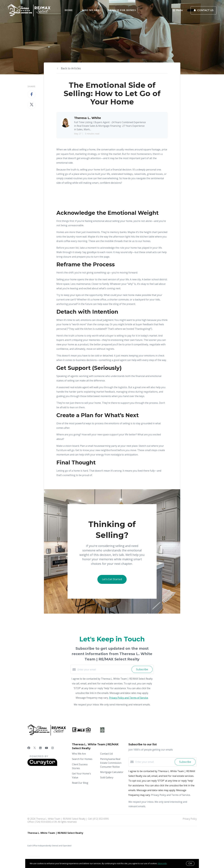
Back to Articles (71, 68)
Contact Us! (107, 754)
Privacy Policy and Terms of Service (129, 698)
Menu (178, 10)
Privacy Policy (190, 819)
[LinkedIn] (40, 748)
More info (162, 863)
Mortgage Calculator (112, 772)
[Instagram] (53, 748)
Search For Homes (122, 10)
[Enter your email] (104, 669)
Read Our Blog (80, 783)
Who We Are (91, 10)
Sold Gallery (107, 777)
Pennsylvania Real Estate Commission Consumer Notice (111, 763)
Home (69, 10)
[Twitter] (35, 748)
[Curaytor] (42, 765)
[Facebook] (29, 748)
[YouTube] (46, 748)
